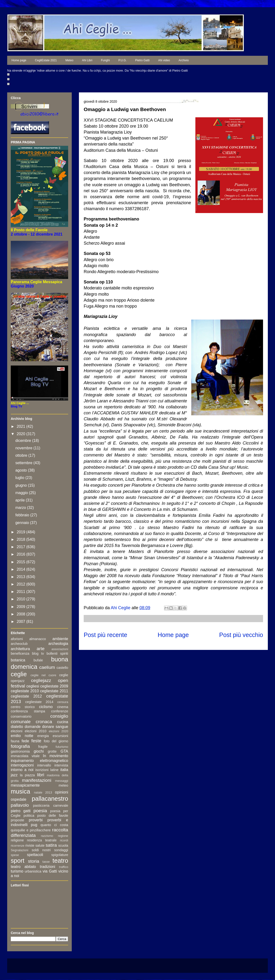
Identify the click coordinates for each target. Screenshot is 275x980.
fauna (15, 741)
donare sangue (55, 727)
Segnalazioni (19, 850)
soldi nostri (41, 850)
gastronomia (20, 751)
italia (64, 770)
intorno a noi (22, 770)
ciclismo (46, 707)
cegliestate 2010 (25, 691)
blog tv (38, 653)
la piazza (27, 775)
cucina (63, 722)
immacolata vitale (25, 756)
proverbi (36, 820)
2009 (22, 607)
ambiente (60, 639)
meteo (63, 785)
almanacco (38, 639)
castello (62, 668)
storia (34, 861)
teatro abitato (23, 867)
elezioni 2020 (58, 731)
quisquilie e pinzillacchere (31, 830)
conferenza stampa (28, 711)
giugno (22, 485)
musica (20, 791)
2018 (22, 539)
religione (17, 840)
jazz (14, 775)
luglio (20, 478)
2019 (22, 532)
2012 (22, 584)
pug (34, 825)
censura (63, 702)
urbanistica (33, 871)
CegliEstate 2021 (46, 60)
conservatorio (21, 716)
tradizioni (48, 867)
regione (63, 836)
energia (43, 736)
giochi (39, 751)
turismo (17, 871)
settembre (24, 463)
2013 (22, 577)
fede (25, 741)
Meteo (69, 60)
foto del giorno (56, 741)
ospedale (19, 799)
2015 (22, 562)
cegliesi (33, 686)
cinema (63, 707)
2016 (22, 554)
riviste (30, 845)
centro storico (23, 707)
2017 (22, 547)
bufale (38, 660)
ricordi (64, 840)
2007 (22, 622)
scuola (63, 845)
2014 (22, 569)
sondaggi (61, 850)
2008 (22, 614)
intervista (61, 765)
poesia (40, 811)
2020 (22, 434)
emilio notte (22, 736)
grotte (52, 751)
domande (33, 727)
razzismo (47, 836)
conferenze (60, 711)
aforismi (17, 639)
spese (15, 855)
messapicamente (25, 785)
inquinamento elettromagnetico (39, 761)
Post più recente (105, 635)
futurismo (62, 747)
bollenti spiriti (57, 653)
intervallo (44, 765)
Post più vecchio (241, 635)
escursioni (60, 736)
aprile (21, 500)
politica (29, 816)
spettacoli (35, 855)
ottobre (22, 455)
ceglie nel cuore (43, 675)
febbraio (23, 515)
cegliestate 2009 (54, 686)
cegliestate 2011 (54, 691)
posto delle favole (53, 816)
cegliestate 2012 (26, 696)
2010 (22, 599)
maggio (22, 493)
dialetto (17, 727)
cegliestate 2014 (39, 702)
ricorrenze (18, 846)
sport (18, 861)
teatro (60, 861)
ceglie (19, 674)
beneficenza (20, 653)
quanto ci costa (54, 825)
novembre (24, 448)
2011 (22, 592)
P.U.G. (122, 60)
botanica (18, 660)
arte (41, 649)
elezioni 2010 (36, 731)
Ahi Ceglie (121, 608)
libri (41, 775)
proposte (17, 820)
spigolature (60, 855)
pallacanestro (50, 799)
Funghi (105, 60)
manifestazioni (37, 780)
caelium (47, 667)
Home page (19, 60)
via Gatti (50, 871)
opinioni (62, 792)
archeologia (58, 644)
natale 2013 (43, 792)
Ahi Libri (87, 60)
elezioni (17, 731)
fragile (43, 747)
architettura (20, 649)
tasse (46, 862)
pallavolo (20, 805)
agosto (22, 470)
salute (40, 845)
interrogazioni (22, 765)
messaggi (62, 781)
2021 (22, 426)
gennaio (23, 523)
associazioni (60, 649)
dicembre (24, 441)
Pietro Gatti (142, 60)
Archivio (184, 60)
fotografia (20, 746)
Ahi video (164, 60)
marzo (21, 508)
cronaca (44, 722)
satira (51, 845)
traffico (64, 867)
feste (36, 741)
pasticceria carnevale (51, 805)
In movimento (55, 756)
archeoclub (19, 644)
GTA (64, 751)
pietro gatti (21, 811)
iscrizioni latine (47, 770)
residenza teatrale (42, 840)
